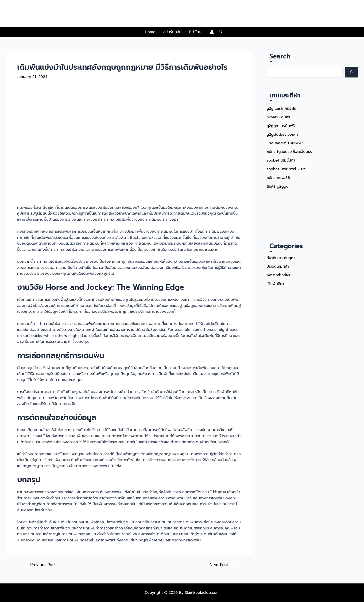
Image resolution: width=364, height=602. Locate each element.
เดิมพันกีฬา (275, 281)
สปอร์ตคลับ (172, 32)
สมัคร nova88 (278, 176)
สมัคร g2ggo (278, 185)
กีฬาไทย (195, 32)
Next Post (221, 565)
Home (150, 32)
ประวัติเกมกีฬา (278, 264)
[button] (221, 32)
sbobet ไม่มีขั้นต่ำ (281, 159)
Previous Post (40, 565)
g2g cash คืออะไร (281, 108)
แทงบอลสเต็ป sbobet (285, 142)
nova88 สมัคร (278, 117)
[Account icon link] (212, 32)
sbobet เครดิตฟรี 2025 (287, 168)
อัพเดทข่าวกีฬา (278, 273)
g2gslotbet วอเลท (283, 134)
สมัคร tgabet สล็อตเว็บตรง (290, 151)
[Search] (352, 72)
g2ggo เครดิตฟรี (281, 125)
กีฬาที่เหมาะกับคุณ (281, 256)
